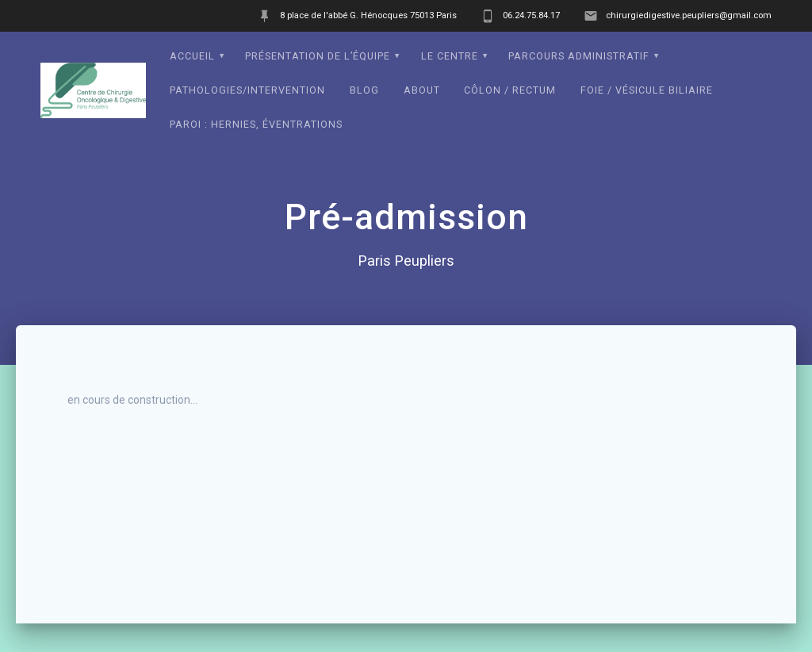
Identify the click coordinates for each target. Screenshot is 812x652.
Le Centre (450, 56)
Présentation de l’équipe (318, 56)
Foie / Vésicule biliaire (647, 90)
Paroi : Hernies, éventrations (256, 124)
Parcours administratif (579, 56)
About (422, 90)
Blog (364, 90)
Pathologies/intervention (247, 90)
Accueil (192, 56)
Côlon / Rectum (510, 90)
